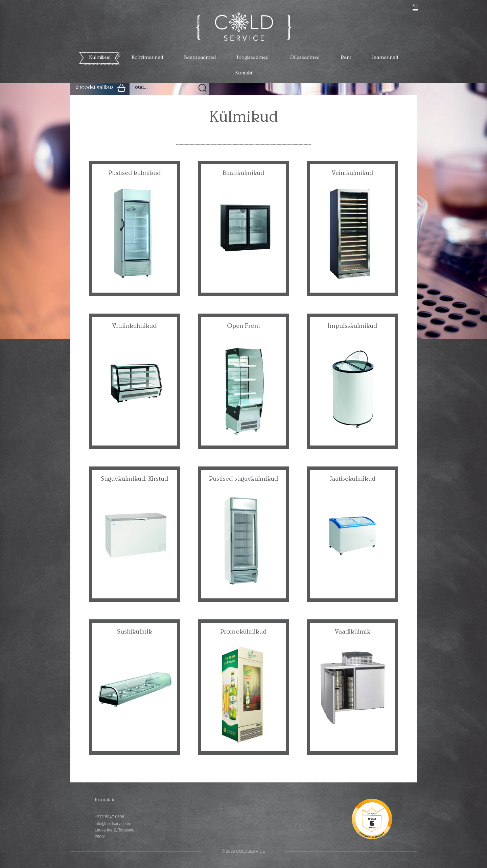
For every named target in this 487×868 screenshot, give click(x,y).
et (415, 5)
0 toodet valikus (95, 88)
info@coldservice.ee (113, 824)
